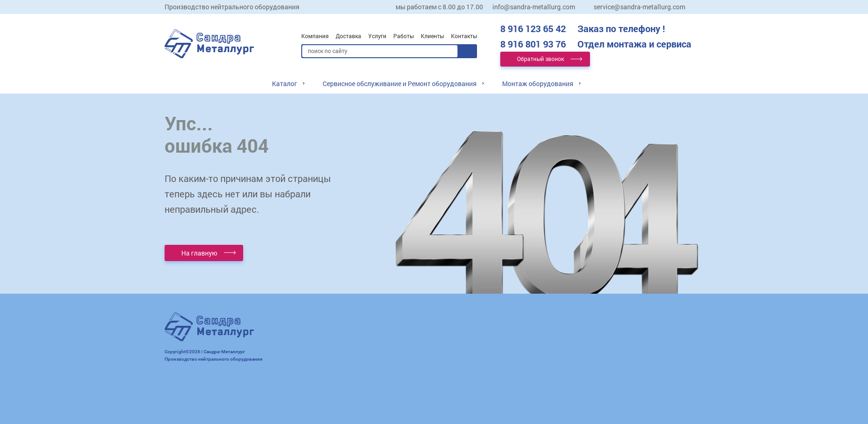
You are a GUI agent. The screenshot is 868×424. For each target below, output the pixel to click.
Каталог (285, 84)
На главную (199, 253)
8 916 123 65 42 (583, 28)
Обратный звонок (540, 59)
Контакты (464, 36)
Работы (404, 36)
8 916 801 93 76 (596, 44)
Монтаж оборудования (538, 84)
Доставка (348, 36)
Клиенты (432, 36)
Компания (315, 36)
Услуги (377, 36)
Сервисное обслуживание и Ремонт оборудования (400, 84)
